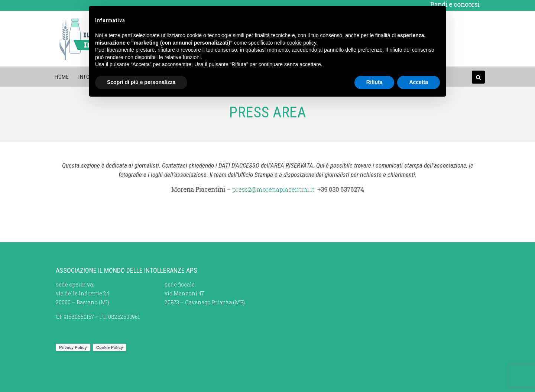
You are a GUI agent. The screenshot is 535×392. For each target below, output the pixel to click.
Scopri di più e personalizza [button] (141, 82)
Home (62, 77)
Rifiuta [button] (374, 82)
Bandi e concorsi (455, 4)
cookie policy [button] (301, 43)
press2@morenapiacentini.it (273, 189)
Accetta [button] (419, 82)
